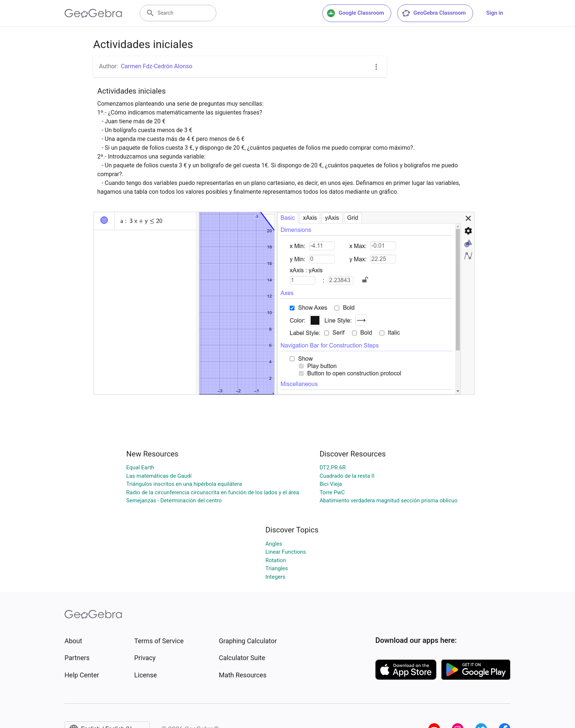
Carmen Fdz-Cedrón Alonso (157, 66)
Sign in (495, 13)
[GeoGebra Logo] (93, 13)
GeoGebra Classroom (434, 13)
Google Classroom (355, 13)
